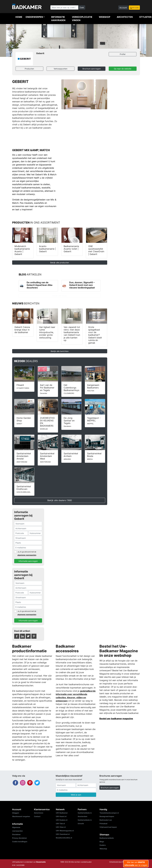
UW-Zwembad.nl (63, 834)
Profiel (123, 54)
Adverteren (39, 813)
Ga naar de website (123, 69)
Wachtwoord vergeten (21, 816)
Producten (29, 69)
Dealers (103, 845)
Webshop (105, 17)
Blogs (102, 842)
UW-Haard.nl (61, 816)
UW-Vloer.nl (61, 827)
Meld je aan (76, 795)
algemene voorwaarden (27, 555)
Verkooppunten (60, 69)
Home (19, 17)
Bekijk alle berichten (60, 351)
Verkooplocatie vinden (82, 19)
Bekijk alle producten (60, 263)
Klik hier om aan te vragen (136, 864)
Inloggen (16, 813)
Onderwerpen (34, 17)
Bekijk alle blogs (60, 296)
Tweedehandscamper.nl (109, 813)
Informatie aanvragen (58, 19)
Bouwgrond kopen (107, 816)
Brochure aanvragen (92, 69)
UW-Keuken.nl (62, 820)
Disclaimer (16, 834)
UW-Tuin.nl (60, 824)
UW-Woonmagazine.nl (65, 831)
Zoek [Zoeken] (82, 7)
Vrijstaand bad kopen (108, 827)
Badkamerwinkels (107, 838)
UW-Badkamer (62, 813)
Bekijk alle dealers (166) (60, 500)
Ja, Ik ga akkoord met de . (27, 553)
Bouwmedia (41, 862)
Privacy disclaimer (20, 838)
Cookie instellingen (20, 842)
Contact (37, 816)
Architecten (125, 17)
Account (123, 8)
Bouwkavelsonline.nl (64, 838)
